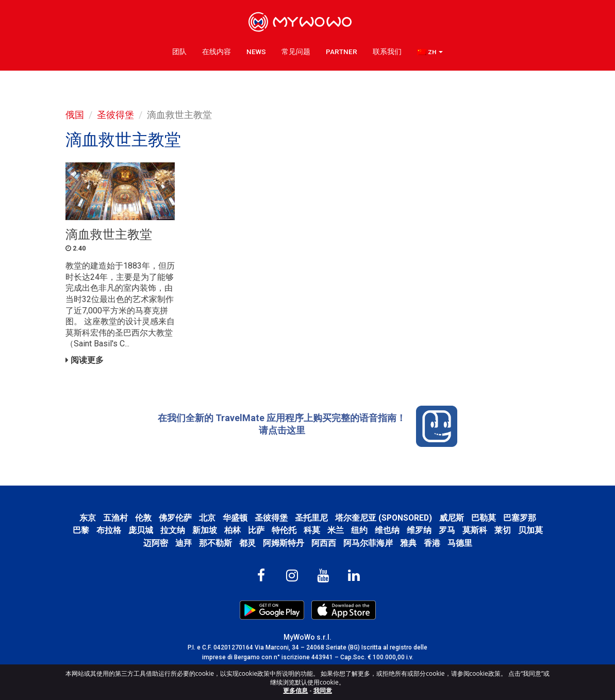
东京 (88, 518)
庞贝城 (141, 530)
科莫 (312, 530)
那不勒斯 (215, 543)
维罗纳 (419, 530)
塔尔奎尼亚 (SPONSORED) (384, 518)
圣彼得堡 (115, 115)
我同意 (323, 690)
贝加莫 (530, 530)
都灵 (247, 543)
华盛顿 (235, 518)
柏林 (232, 530)
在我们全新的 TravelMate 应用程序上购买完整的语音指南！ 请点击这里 (307, 426)
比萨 (256, 530)
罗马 (447, 530)
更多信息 (295, 690)
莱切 (503, 530)
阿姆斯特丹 (284, 543)
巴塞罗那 (520, 518)
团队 (179, 52)
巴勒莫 (484, 518)
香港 (432, 543)
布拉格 (109, 530)
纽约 (359, 530)
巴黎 (81, 530)
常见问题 (296, 52)
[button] (430, 52)
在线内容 (217, 52)
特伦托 (284, 530)
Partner (342, 52)
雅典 (408, 543)
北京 (207, 518)
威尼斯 (452, 518)
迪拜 (184, 543)
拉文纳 (173, 530)
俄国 (75, 115)
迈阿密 (156, 543)
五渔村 (115, 518)
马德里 (460, 543)
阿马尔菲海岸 (368, 543)
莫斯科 (475, 530)
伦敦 (143, 518)
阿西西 (324, 543)
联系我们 (387, 52)
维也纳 (387, 530)
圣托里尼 (311, 518)
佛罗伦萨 (175, 518)
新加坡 (205, 530)
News (256, 52)
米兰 (336, 530)
